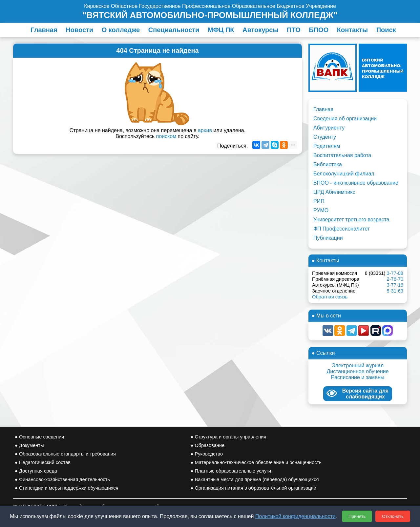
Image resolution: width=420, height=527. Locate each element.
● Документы (29, 445)
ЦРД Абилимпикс (334, 192)
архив (205, 130)
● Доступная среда (36, 471)
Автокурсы (261, 30)
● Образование (208, 445)
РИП (319, 201)
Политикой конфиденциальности (295, 516)
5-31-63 (395, 291)
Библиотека (328, 164)
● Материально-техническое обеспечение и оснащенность (256, 462)
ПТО (294, 30)
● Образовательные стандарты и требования (65, 454)
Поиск (386, 30)
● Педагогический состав (43, 462)
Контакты (352, 30)
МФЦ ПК (221, 30)
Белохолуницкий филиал (344, 174)
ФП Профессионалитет (342, 229)
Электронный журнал (358, 365)
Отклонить (393, 516)
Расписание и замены (358, 377)
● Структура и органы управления (229, 437)
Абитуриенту (329, 128)
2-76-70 (395, 279)
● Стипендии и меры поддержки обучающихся (66, 488)
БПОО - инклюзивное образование (356, 183)
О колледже (121, 30)
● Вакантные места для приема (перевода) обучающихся (255, 479)
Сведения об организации (345, 119)
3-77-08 (395, 273)
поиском (166, 136)
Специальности (174, 30)
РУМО (321, 210)
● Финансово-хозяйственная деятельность (62, 479)
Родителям (327, 146)
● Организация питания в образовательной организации (254, 488)
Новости (79, 30)
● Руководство (207, 454)
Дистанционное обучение (357, 371)
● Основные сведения (39, 437)
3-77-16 (395, 285)
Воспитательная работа (342, 155)
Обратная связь (330, 297)
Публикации (328, 238)
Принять (357, 516)
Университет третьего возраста (351, 220)
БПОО (319, 30)
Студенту (325, 137)
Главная (44, 30)
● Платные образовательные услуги (231, 471)
